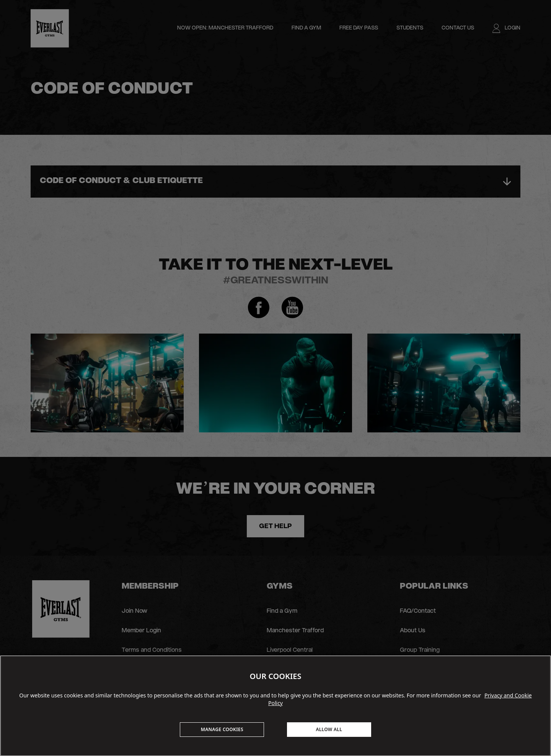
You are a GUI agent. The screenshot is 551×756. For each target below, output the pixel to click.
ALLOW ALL (329, 729)
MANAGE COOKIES (222, 729)
